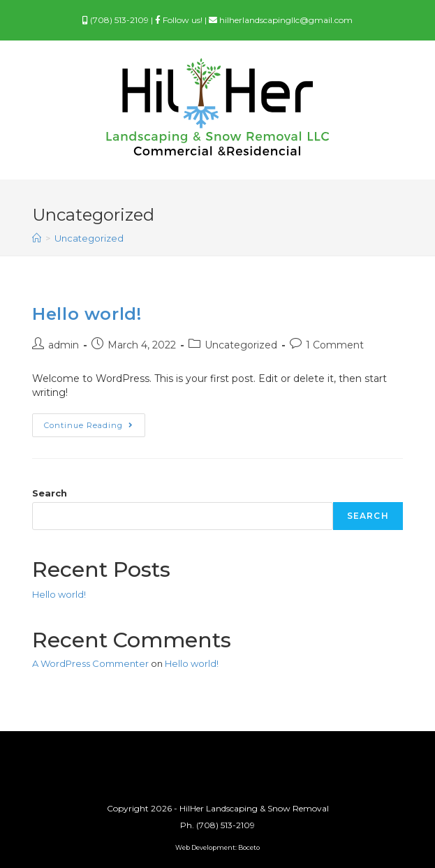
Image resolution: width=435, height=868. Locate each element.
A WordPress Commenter (90, 663)
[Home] (37, 238)
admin (64, 345)
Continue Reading (95, 428)
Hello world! (87, 314)
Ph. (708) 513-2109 (217, 825)
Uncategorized (241, 345)
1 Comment (335, 345)
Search (50, 493)
